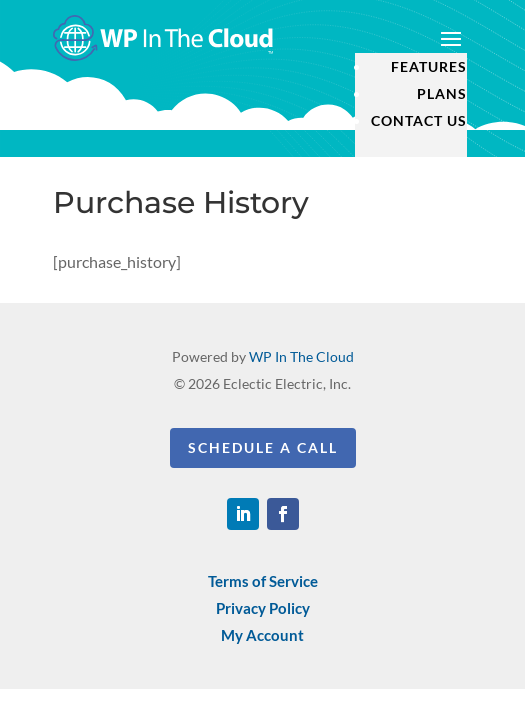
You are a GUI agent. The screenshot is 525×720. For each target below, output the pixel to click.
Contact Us (419, 120)
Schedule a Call (263, 447)
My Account (262, 635)
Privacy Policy (263, 608)
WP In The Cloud (301, 356)
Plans (442, 93)
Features (429, 66)
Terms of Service (263, 581)
